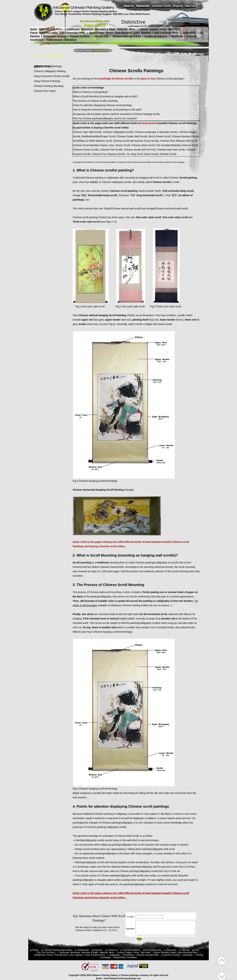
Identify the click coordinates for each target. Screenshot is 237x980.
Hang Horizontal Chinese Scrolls (52, 76)
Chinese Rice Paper (45, 91)
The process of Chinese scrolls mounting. (95, 101)
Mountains (87, 29)
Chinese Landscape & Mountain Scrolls (156, 132)
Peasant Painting (80, 36)
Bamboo (146, 33)
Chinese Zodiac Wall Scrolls (132, 136)
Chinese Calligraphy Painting (50, 71)
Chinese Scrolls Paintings (48, 66)
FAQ (197, 950)
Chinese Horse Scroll (143, 145)
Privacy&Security (153, 950)
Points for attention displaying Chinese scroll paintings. (103, 105)
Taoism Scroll (123, 145)
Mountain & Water (105, 29)
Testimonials (83, 950)
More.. (60, 29)
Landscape (73, 29)
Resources (171, 950)
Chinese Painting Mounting (49, 86)
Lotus (136, 33)
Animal (144, 29)
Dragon (154, 29)
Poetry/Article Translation (62, 40)
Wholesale (177, 36)
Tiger (171, 29)
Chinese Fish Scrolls (111, 150)
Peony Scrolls (151, 141)
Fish (42, 29)
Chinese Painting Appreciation (58, 950)
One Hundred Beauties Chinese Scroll (177, 145)
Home (33, 29)
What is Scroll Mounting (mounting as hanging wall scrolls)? (105, 96)
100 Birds (166, 33)
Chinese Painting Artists (127, 36)
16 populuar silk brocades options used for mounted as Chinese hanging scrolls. (117, 114)
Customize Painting (156, 36)
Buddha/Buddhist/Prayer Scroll (98, 136)
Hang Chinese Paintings (47, 81)
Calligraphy (189, 33)
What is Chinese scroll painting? (90, 92)
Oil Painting (128, 955)
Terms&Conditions (132, 950)
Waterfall (122, 29)
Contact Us (113, 950)
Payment (98, 950)
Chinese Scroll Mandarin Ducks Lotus (93, 145)
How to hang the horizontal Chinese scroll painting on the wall (107, 110)
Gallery (35, 950)
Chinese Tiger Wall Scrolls (87, 132)
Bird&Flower (97, 33)
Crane (156, 33)
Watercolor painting (55, 36)
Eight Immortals (69, 33)
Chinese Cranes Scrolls (86, 150)
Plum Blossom (123, 33)
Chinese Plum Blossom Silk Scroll (179, 141)
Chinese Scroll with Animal (128, 141)
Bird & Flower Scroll (159, 136)
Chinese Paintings (84, 50)
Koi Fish (51, 29)
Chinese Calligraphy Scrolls (118, 132)
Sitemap (186, 950)
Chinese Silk (101, 36)
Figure (34, 33)
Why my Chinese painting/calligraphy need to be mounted (104, 118)
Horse (163, 29)
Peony (109, 33)
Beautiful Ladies (48, 33)
